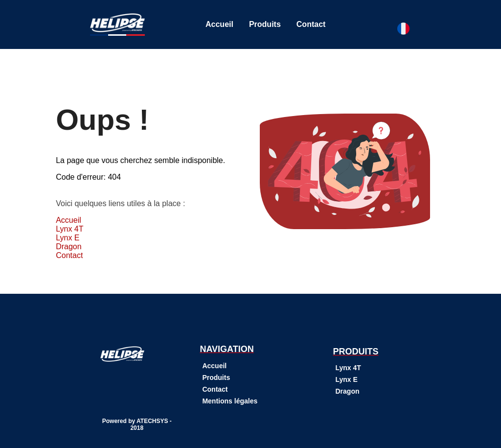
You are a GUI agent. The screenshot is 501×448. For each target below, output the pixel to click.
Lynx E (68, 238)
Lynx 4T (69, 229)
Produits (265, 24)
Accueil (219, 24)
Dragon (68, 247)
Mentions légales (230, 401)
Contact (311, 24)
